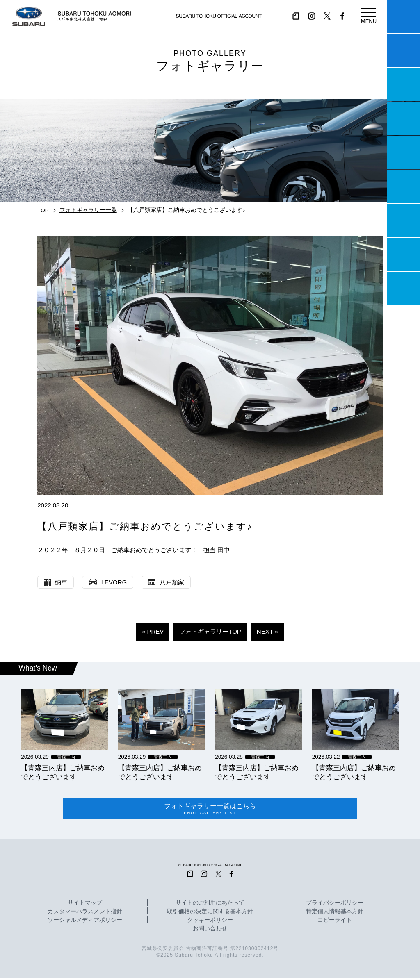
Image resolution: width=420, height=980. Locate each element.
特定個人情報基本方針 (335, 913)
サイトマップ (85, 905)
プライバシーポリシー (335, 905)
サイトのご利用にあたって (210, 905)
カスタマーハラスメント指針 (85, 913)
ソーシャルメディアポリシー (85, 922)
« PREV (153, 631)
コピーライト (335, 922)
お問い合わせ (210, 930)
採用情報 (404, 289)
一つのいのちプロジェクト (404, 84)
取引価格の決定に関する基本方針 (210, 913)
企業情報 (404, 255)
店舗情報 (404, 152)
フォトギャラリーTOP (210, 631)
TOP (43, 210)
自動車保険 (404, 221)
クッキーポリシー (210, 922)
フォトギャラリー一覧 (88, 210)
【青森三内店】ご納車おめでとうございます (63, 772)
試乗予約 (404, 50)
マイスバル (404, 16)
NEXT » (267, 631)
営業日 (404, 118)
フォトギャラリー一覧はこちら (210, 809)
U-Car (404, 186)
